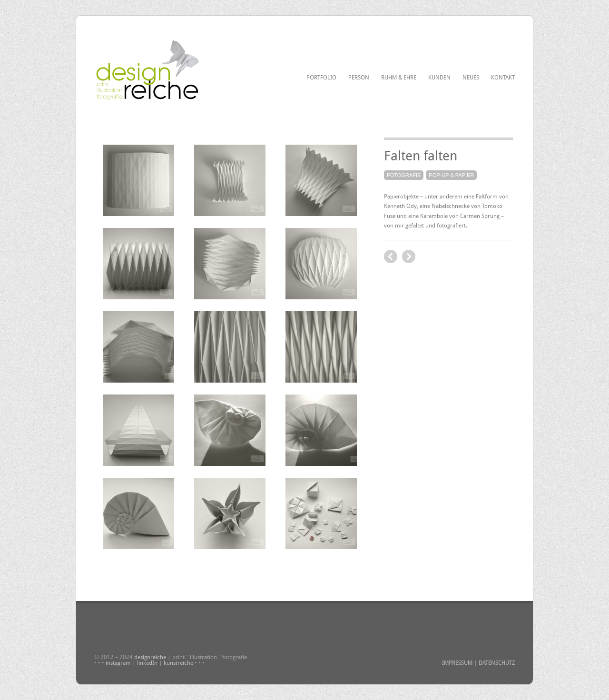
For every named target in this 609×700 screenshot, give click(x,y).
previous (409, 256)
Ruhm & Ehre (399, 78)
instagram (118, 663)
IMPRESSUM (457, 663)
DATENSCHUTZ (497, 663)
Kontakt (503, 78)
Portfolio (321, 78)
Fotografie (404, 175)
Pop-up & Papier (451, 175)
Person (359, 78)
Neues (471, 78)
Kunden (439, 78)
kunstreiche (178, 663)
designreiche (150, 657)
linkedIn (147, 663)
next (391, 256)
